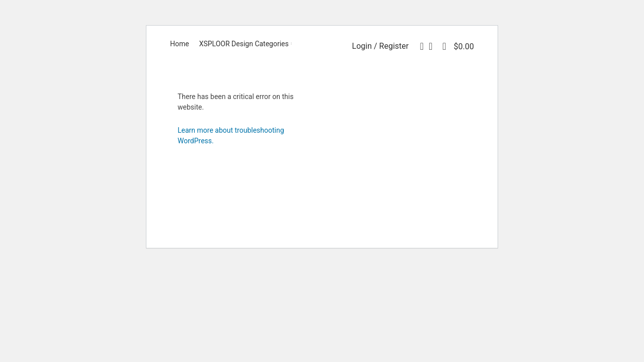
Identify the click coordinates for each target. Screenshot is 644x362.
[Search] (419, 46)
